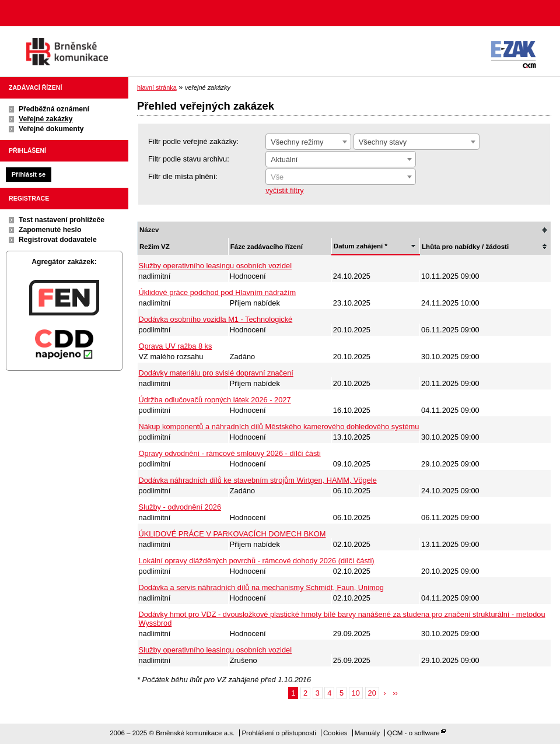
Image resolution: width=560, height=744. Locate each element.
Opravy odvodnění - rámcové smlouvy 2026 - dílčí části (230, 453)
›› (395, 693)
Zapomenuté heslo (50, 230)
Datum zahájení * (360, 246)
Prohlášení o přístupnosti (279, 733)
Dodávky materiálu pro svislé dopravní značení (216, 373)
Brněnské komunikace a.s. (67, 52)
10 (356, 693)
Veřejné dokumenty (51, 129)
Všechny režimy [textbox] (297, 142)
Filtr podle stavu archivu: (189, 159)
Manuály (367, 733)
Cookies (335, 733)
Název (149, 230)
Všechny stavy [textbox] (383, 142)
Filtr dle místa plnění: (183, 176)
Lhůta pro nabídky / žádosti (465, 247)
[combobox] (308, 142)
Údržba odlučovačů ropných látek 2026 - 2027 (215, 400)
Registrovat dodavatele (58, 240)
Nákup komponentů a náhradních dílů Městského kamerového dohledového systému (279, 427)
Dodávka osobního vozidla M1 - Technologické (216, 319)
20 (372, 693)
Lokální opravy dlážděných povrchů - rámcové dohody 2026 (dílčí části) (257, 561)
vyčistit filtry (284, 190)
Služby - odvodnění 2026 (180, 507)
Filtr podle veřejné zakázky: (193, 141)
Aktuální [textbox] (284, 159)
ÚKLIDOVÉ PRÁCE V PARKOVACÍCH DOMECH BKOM (232, 534)
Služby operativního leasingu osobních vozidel (216, 266)
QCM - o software (414, 733)
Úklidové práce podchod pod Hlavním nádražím (218, 292)
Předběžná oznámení (54, 109)
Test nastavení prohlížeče (62, 220)
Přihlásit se (29, 174)
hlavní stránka (157, 87)
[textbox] (341, 177)
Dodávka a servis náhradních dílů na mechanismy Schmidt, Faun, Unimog (261, 587)
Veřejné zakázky (46, 119)
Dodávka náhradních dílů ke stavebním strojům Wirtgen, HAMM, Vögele (258, 480)
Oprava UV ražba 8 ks (176, 346)
